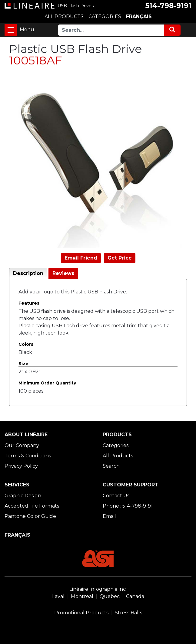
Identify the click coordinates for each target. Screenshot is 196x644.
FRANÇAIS (139, 16)
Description (28, 273)
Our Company (22, 445)
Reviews (63, 273)
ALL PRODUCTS (64, 16)
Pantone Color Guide (30, 516)
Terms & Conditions (28, 456)
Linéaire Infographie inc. (98, 589)
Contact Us (116, 496)
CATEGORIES (105, 16)
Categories (116, 445)
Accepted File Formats (32, 506)
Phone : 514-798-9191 (128, 506)
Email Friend (81, 258)
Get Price (120, 258)
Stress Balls (128, 613)
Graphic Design (23, 496)
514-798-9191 (168, 6)
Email (109, 516)
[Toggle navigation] (11, 30)
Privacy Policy (21, 466)
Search (111, 466)
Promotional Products (81, 613)
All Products (118, 456)
